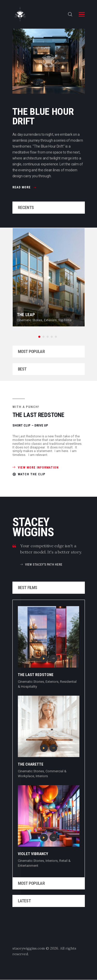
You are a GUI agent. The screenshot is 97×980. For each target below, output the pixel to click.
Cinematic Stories (30, 320)
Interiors (42, 776)
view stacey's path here (44, 565)
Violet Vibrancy (33, 854)
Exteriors (50, 320)
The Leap (26, 315)
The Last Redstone (36, 675)
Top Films (65, 320)
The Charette (31, 764)
